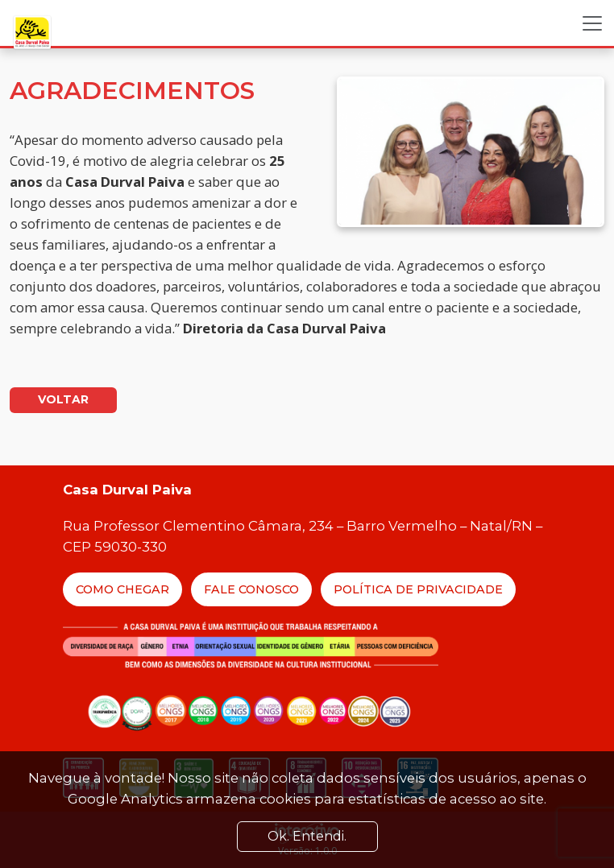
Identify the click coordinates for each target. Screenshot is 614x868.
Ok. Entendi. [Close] (307, 836)
